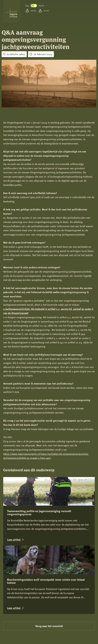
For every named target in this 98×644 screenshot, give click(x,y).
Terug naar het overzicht (49, 626)
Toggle (34, 6)
